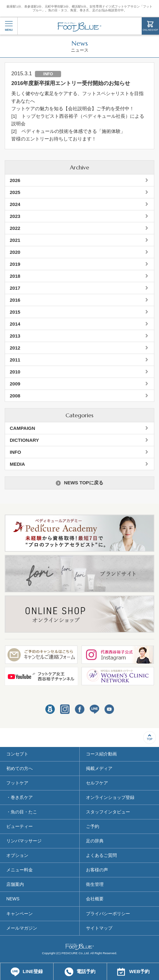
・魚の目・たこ (22, 812)
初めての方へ (20, 768)
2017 (15, 288)
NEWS (13, 899)
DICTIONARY (24, 440)
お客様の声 (97, 870)
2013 (15, 336)
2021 (15, 240)
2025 (15, 192)
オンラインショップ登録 (110, 797)
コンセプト (17, 754)
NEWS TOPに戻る (79, 483)
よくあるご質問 (101, 855)
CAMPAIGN (23, 428)
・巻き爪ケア (20, 797)
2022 (15, 228)
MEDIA (17, 464)
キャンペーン (20, 914)
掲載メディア (99, 768)
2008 (15, 396)
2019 (15, 264)
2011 (15, 360)
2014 (15, 324)
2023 (15, 216)
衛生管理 (95, 884)
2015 (15, 312)
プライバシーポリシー (108, 914)
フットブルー (79, 27)
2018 (15, 276)
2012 (15, 348)
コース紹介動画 (101, 754)
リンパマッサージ (24, 841)
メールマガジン (22, 928)
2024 (15, 204)
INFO (15, 452)
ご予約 (93, 826)
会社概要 (95, 899)
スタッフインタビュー (108, 812)
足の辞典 (95, 841)
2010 (15, 372)
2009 (15, 384)
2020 (15, 252)
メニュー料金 (20, 870)
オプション (17, 855)
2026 (15, 180)
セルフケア (97, 783)
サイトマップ (99, 928)
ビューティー (20, 826)
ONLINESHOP (150, 26)
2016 (15, 300)
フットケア (17, 783)
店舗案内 (15, 884)
